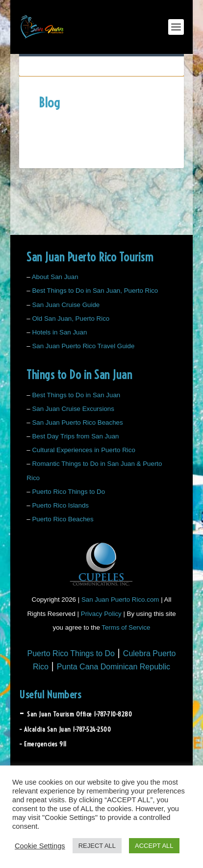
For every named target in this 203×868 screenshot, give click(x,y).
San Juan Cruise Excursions (73, 409)
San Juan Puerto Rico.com (120, 600)
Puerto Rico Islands (60, 505)
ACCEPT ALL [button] (154, 846)
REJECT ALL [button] (97, 846)
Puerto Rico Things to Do (68, 492)
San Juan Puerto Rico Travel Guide (83, 346)
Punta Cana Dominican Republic (114, 667)
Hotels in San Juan (59, 332)
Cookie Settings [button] (40, 846)
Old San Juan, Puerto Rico (71, 319)
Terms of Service (126, 627)
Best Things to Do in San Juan (76, 395)
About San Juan (55, 277)
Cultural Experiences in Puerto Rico (83, 450)
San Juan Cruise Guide (66, 305)
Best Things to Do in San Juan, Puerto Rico (95, 291)
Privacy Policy (101, 614)
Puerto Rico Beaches (63, 519)
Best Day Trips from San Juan (75, 436)
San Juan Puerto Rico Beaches (77, 422)
